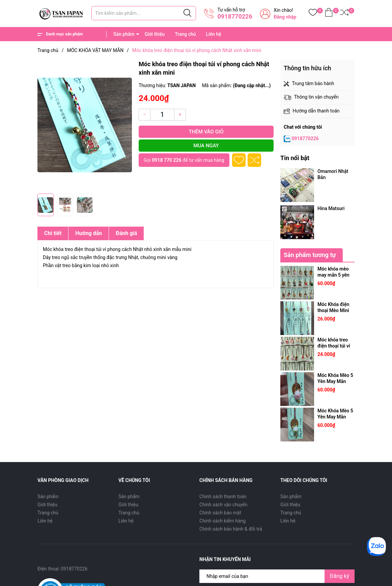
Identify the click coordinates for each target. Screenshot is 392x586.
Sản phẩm (124, 34)
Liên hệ (214, 34)
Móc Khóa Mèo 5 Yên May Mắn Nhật (335, 381)
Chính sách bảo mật (220, 513)
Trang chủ (185, 34)
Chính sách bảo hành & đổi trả (231, 529)
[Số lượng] (162, 115)
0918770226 (235, 16)
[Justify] (187, 13)
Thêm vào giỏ (206, 132)
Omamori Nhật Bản (333, 174)
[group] (85, 125)
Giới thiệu (155, 34)
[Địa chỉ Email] (277, 576)
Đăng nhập (285, 17)
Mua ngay (206, 146)
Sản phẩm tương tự (310, 255)
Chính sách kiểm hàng (222, 521)
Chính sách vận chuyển (223, 505)
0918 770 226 (166, 160)
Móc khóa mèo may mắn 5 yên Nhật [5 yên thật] (335, 275)
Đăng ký (340, 576)
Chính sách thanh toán (223, 496)
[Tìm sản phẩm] (144, 13)
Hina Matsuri (331, 208)
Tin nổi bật (295, 158)
